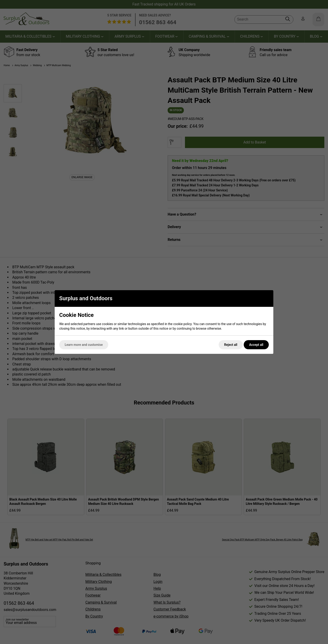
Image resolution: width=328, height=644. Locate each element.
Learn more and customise (84, 345)
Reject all (231, 345)
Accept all (256, 345)
